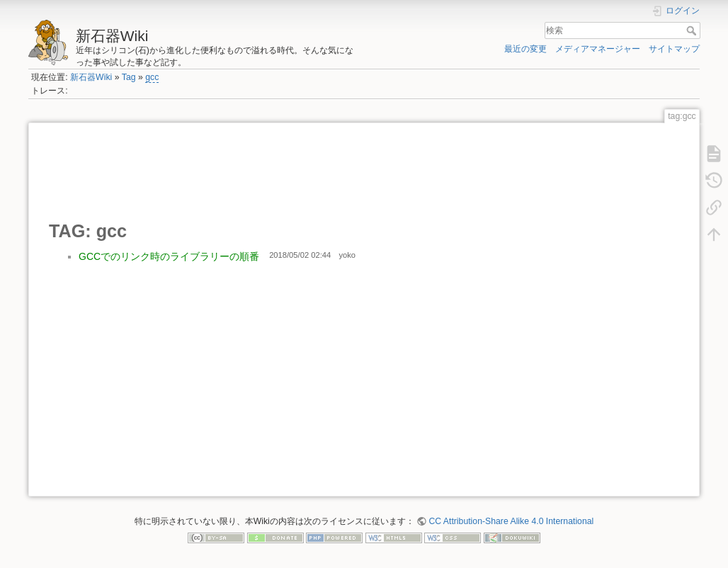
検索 (693, 30)
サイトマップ (674, 49)
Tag (129, 77)
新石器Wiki (91, 77)
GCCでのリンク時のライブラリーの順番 (169, 256)
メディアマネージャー (598, 49)
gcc (152, 77)
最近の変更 (525, 49)
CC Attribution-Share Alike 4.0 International (511, 521)
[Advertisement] (307, 171)
